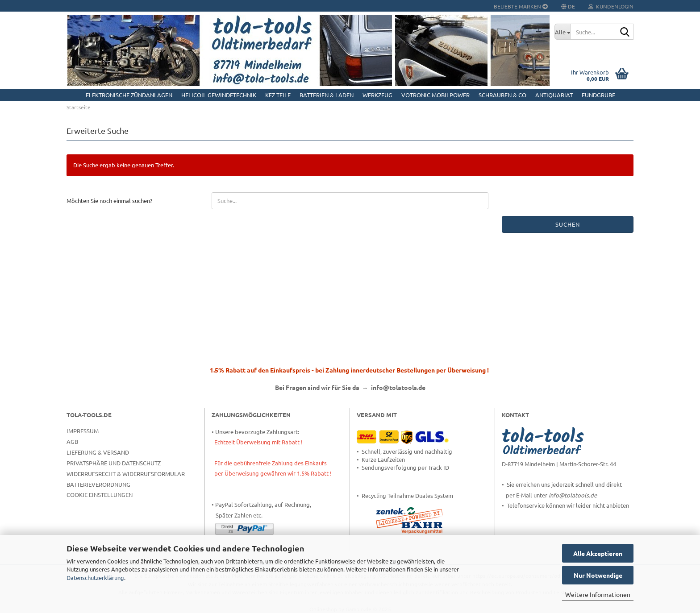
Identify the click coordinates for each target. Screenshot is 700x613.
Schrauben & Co (502, 95)
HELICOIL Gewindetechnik (219, 95)
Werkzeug (377, 95)
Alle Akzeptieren (598, 553)
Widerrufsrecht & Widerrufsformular (126, 474)
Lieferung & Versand (98, 452)
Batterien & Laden (327, 95)
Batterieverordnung (98, 484)
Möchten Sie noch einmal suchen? (109, 201)
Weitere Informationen (598, 594)
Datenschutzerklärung (95, 578)
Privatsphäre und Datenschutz (114, 463)
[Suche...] (562, 32)
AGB (72, 441)
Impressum (83, 431)
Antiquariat (554, 95)
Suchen (568, 224)
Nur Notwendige (598, 575)
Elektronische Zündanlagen (129, 95)
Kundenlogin (611, 6)
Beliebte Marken (521, 6)
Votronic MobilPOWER (435, 95)
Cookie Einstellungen (100, 495)
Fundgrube (598, 95)
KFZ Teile (278, 95)
